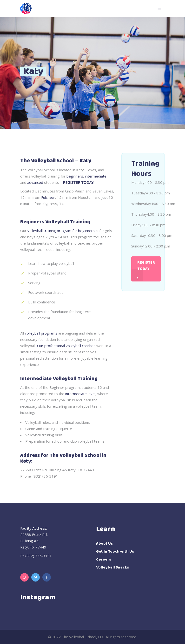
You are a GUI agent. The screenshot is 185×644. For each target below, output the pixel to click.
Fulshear (48, 197)
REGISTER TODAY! (79, 182)
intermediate (96, 176)
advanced (35, 182)
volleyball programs (41, 333)
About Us (105, 544)
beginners (75, 176)
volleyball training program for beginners (61, 231)
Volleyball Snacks (113, 567)
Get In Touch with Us (115, 552)
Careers (104, 559)
